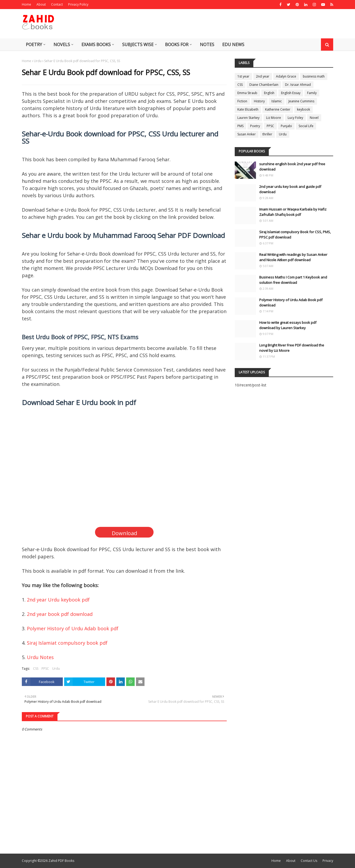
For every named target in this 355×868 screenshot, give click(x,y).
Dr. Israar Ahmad (298, 85)
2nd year (263, 76)
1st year (243, 76)
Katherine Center (278, 109)
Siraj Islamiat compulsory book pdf (67, 643)
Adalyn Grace (286, 76)
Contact (57, 4)
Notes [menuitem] (207, 45)
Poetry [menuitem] (34, 45)
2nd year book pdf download (60, 614)
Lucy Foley (295, 118)
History (259, 101)
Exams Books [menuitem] (96, 45)
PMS (240, 126)
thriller (267, 134)
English (269, 93)
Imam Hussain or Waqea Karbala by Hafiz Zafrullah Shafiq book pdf (293, 212)
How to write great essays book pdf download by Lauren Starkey (288, 325)
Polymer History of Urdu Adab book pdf (73, 628)
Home (26, 4)
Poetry (255, 126)
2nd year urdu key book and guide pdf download (290, 189)
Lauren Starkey (248, 118)
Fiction (242, 101)
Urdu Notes (40, 657)
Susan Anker (247, 134)
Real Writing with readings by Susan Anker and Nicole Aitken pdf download (293, 257)
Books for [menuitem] (177, 45)
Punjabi (286, 126)
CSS (36, 669)
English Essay (291, 93)
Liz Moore (274, 118)
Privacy (328, 861)
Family (312, 93)
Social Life (306, 126)
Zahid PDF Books (61, 861)
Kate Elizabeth (248, 109)
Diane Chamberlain (264, 85)
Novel (314, 118)
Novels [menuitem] (62, 45)
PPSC (45, 669)
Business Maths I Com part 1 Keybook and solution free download (293, 280)
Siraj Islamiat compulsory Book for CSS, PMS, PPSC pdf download (295, 235)
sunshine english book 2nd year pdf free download (292, 167)
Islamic (277, 101)
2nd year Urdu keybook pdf (58, 600)
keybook (304, 109)
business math (314, 76)
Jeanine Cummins (301, 101)
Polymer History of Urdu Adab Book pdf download (291, 302)
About (41, 4)
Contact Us (309, 861)
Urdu (38, 61)
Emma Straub (247, 93)
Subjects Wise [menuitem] (138, 45)
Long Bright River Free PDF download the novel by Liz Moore (292, 348)
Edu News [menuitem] (233, 45)
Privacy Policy (78, 4)
